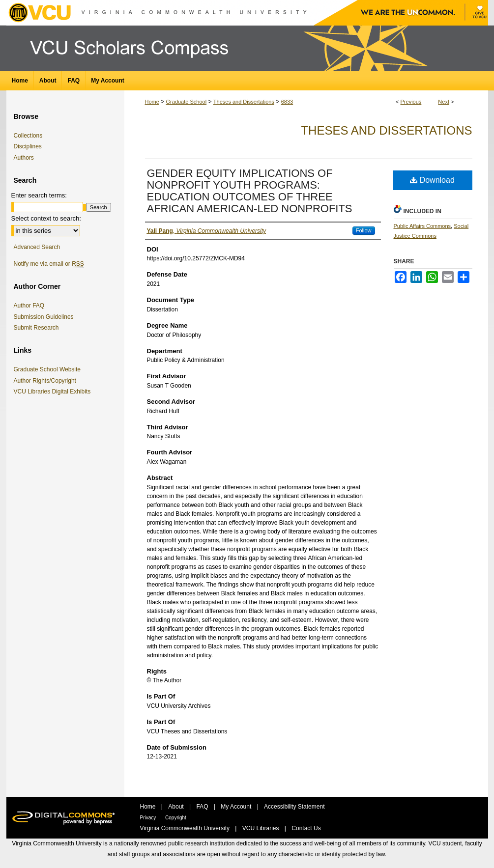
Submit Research (36, 328)
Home (152, 102)
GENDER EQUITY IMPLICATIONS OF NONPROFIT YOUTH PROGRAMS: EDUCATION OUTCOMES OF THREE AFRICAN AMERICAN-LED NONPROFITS (250, 191)
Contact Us (306, 828)
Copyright (176, 818)
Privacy (149, 818)
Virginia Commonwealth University (186, 828)
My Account (237, 807)
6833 (287, 102)
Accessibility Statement (294, 807)
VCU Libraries (262, 828)
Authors (24, 158)
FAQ (203, 807)
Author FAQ (29, 306)
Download (432, 180)
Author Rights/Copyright (47, 381)
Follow (364, 230)
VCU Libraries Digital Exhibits (54, 392)
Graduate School (187, 102)
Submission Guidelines (44, 317)
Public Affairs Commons (422, 226)
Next (444, 102)
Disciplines (28, 146)
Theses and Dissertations (244, 102)
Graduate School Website (49, 369)
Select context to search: (46, 218)
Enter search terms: (39, 195)
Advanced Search (37, 247)
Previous (411, 102)
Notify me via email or (49, 264)
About (177, 807)
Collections (28, 136)
